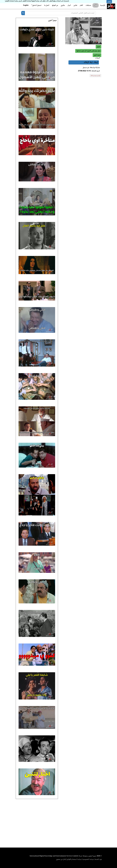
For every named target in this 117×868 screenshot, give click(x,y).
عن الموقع (55, 5)
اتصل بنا (47, 5)
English (26, 5)
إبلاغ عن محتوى (61, 859)
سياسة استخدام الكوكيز (74, 859)
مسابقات (88, 5)
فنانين (75, 5)
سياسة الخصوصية (88, 859)
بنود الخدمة (98, 859)
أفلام (81, 5)
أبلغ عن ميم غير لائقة (95, 76)
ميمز (96, 5)
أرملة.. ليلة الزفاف (91, 62)
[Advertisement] (58, 824)
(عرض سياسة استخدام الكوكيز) (13, 1)
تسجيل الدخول (36, 5)
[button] (97, 55)
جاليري (63, 5)
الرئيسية (103, 5)
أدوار (69, 5)
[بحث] (23, 13)
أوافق (109, 2)
